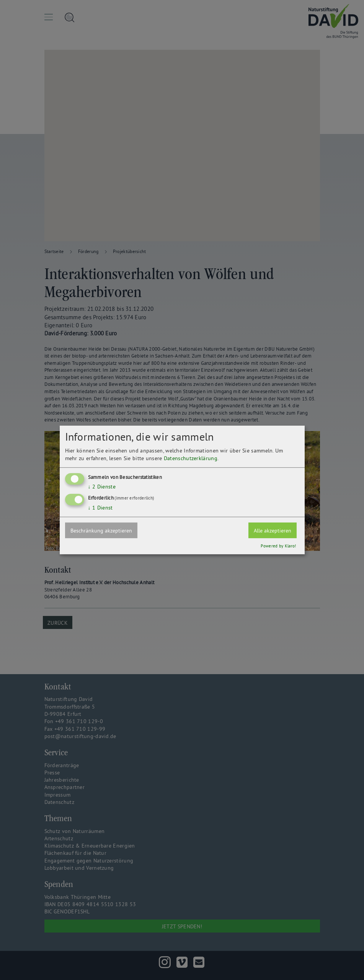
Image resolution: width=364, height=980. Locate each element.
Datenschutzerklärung (191, 458)
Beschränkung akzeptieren (101, 531)
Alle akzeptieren (273, 531)
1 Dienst (100, 508)
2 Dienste (102, 486)
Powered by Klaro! (278, 546)
